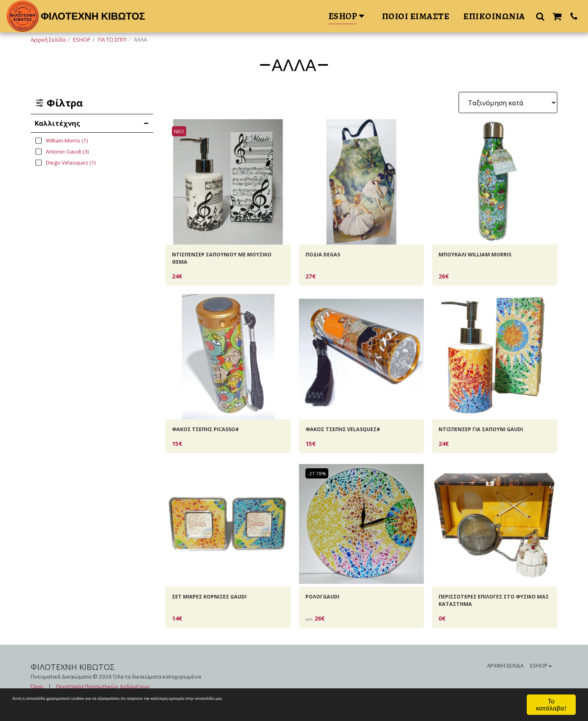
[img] (228, 182)
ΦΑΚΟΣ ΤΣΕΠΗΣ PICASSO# (215, 435)
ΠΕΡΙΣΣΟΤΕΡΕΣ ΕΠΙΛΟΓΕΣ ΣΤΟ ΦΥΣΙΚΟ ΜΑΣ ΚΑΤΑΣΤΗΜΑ (488, 610)
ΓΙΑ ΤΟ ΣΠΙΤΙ (112, 40)
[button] (540, 16)
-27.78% (319, 481)
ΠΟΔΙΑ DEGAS (328, 256)
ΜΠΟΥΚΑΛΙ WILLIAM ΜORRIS (485, 256)
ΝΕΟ (181, 131)
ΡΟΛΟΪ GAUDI (327, 605)
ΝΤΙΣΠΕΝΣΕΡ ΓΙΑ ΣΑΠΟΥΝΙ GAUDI (493, 435)
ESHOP (82, 40)
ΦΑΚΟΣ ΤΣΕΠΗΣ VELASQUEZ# (354, 435)
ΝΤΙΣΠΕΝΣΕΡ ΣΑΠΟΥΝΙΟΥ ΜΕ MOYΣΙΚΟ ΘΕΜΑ (220, 261)
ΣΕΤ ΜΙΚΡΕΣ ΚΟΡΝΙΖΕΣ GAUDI (220, 605)
